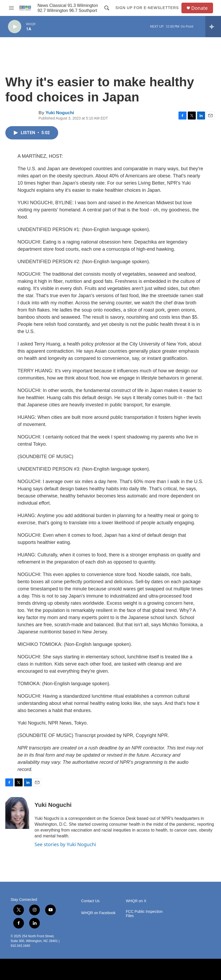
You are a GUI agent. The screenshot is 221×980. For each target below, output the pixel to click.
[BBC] (62, 969)
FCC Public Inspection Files (144, 914)
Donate (199, 8)
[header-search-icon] (107, 8)
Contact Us (90, 901)
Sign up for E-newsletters (147, 8)
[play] (15, 27)
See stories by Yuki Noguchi (65, 844)
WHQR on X (136, 901)
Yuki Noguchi (60, 113)
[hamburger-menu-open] (11, 8)
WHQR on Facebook (98, 913)
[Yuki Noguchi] (17, 813)
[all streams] (213, 27)
